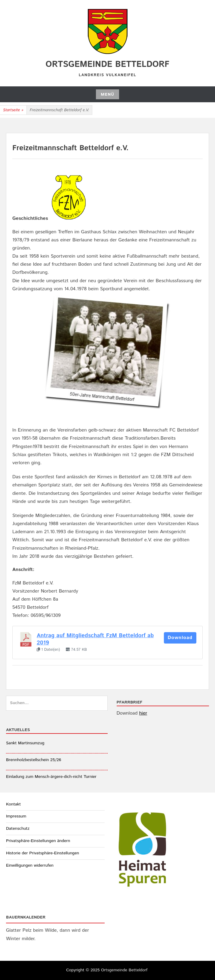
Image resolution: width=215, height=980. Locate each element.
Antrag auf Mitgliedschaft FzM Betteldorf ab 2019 (95, 639)
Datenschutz (18, 829)
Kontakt (13, 804)
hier (143, 713)
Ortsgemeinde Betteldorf (108, 64)
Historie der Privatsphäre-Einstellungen (43, 853)
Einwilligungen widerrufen (30, 865)
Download (180, 638)
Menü (107, 94)
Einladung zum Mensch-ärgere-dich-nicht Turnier (51, 777)
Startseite (13, 110)
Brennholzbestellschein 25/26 (34, 760)
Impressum (16, 816)
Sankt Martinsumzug (25, 743)
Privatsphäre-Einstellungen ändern (38, 841)
